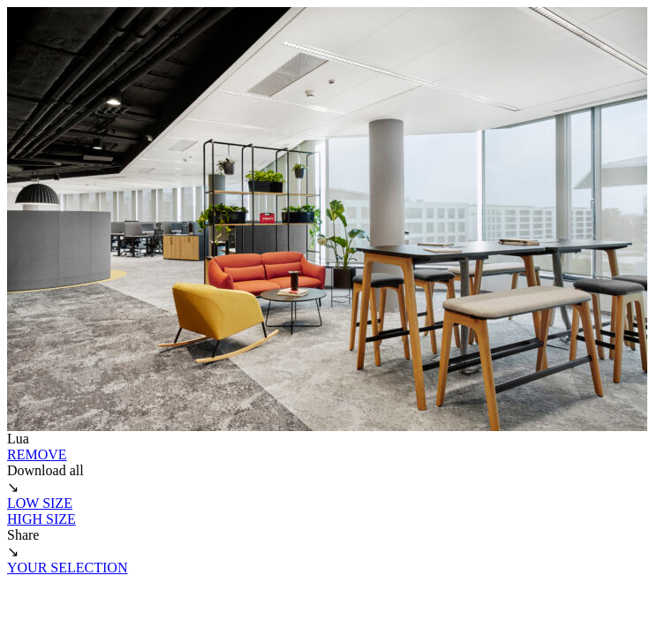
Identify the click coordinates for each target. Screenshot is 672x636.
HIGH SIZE (42, 519)
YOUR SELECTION (67, 568)
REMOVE (37, 454)
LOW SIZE (40, 503)
